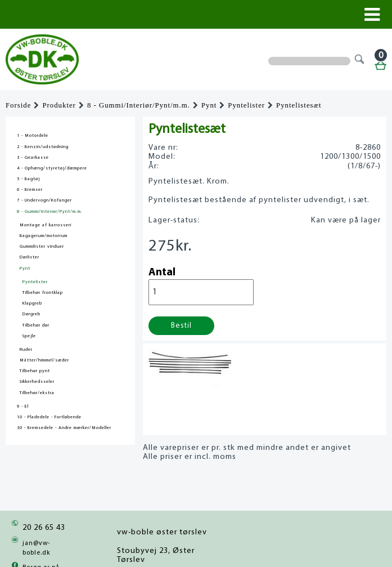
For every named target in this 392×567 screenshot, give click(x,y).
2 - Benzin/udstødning (43, 147)
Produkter (59, 105)
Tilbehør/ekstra (37, 393)
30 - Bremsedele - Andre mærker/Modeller (64, 428)
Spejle (29, 336)
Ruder (26, 350)
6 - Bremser (30, 190)
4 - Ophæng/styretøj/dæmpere (52, 168)
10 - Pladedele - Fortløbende (49, 417)
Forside (18, 105)
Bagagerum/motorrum (44, 236)
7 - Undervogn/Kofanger (44, 200)
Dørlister (30, 257)
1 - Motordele (33, 136)
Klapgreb (32, 303)
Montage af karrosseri (46, 225)
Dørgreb (31, 314)
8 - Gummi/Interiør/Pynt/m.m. (139, 105)
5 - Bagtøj (28, 179)
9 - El (23, 407)
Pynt (209, 105)
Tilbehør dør (36, 325)
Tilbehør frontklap (43, 293)
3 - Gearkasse (33, 158)
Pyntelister (246, 105)
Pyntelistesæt (299, 105)
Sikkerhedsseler (37, 382)
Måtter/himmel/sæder (44, 360)
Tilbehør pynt (35, 371)
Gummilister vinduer (42, 247)
